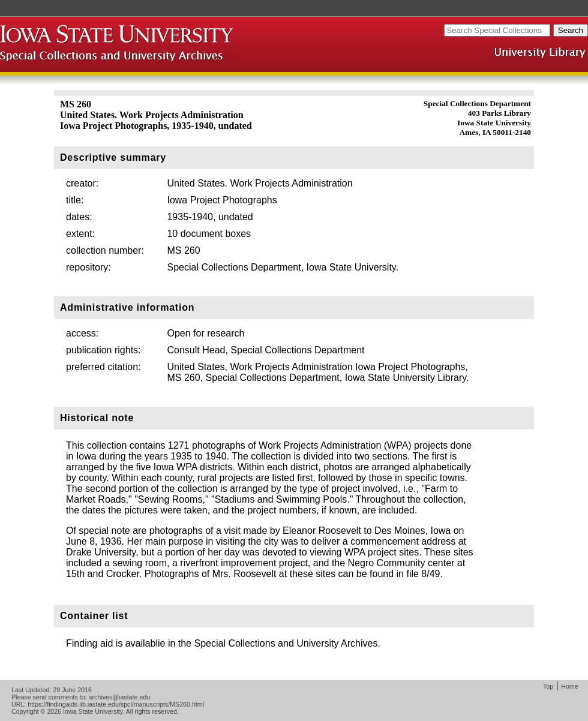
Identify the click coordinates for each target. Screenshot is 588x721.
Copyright (25, 711)
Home (569, 686)
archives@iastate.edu (120, 697)
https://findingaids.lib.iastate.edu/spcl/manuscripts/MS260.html (116, 704)
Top (548, 686)
